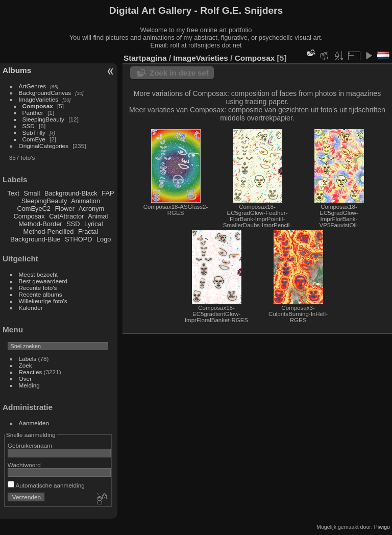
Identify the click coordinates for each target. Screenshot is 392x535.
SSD (29, 126)
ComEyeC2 (34, 209)
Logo (104, 239)
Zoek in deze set (179, 73)
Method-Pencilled (49, 232)
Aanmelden (34, 423)
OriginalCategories (44, 146)
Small (32, 193)
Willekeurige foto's (43, 301)
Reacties (31, 372)
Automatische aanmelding (46, 485)
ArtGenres (33, 86)
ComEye (34, 139)
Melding (29, 385)
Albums (17, 70)
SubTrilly (34, 132)
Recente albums (41, 294)
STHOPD (78, 239)
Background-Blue (35, 239)
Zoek (26, 365)
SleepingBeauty (43, 119)
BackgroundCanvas (45, 93)
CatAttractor (66, 216)
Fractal (88, 232)
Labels (28, 359)
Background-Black (71, 193)
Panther (33, 113)
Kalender (31, 308)
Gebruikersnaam (30, 445)
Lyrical (94, 224)
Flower (65, 209)
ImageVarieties (39, 99)
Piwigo (382, 527)
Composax (38, 106)
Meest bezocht (39, 274)
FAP (108, 193)
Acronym (92, 209)
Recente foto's (38, 288)
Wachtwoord (24, 465)
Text (13, 193)
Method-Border (40, 224)
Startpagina (145, 58)
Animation (85, 201)
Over (26, 379)
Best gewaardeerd (43, 281)
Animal (98, 216)
